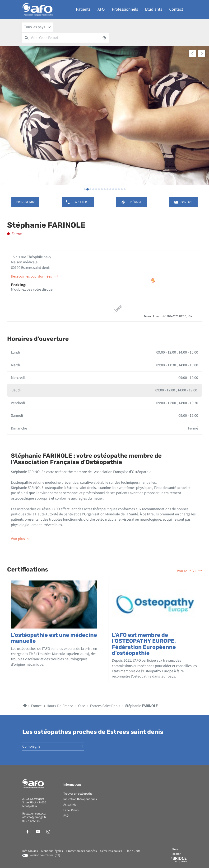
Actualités (70, 805)
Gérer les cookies (111, 851)
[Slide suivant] (202, 53)
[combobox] (37, 27)
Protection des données (82, 851)
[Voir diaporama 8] (105, 189)
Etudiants (154, 9)
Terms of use (151, 316)
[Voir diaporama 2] (88, 189)
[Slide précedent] (192, 53)
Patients (83, 9)
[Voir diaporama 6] (99, 189)
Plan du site (133, 851)
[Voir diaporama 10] (110, 189)
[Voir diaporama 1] (85, 189)
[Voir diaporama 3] (90, 189)
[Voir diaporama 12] (116, 189)
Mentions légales (52, 851)
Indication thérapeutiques (80, 799)
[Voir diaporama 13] (119, 189)
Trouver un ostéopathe (78, 794)
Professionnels (125, 9)
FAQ (66, 816)
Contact (176, 9)
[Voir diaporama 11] (113, 189)
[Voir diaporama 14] (122, 189)
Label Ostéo (71, 810)
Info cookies (30, 851)
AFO (101, 9)
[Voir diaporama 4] (93, 189)
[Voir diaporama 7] (102, 189)
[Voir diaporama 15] (125, 189)
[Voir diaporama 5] (96, 189)
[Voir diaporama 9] (107, 189)
